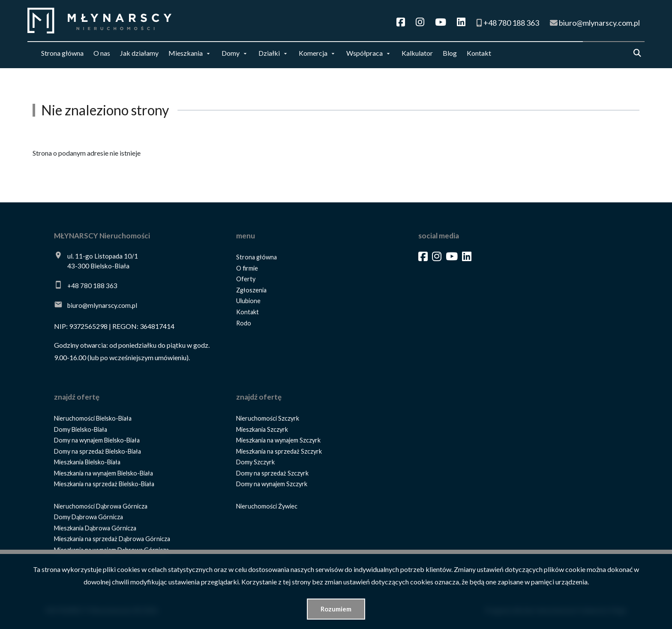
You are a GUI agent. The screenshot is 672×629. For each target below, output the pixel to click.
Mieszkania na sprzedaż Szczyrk (279, 451)
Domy (231, 53)
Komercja (313, 53)
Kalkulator (417, 53)
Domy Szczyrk (255, 462)
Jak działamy (139, 53)
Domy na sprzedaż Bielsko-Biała (97, 451)
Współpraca (364, 53)
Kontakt (479, 53)
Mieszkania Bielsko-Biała (87, 462)
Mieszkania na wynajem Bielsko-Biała (103, 473)
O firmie (247, 268)
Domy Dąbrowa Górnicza (88, 517)
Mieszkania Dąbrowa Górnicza (95, 528)
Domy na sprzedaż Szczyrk (272, 473)
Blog (450, 53)
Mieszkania (186, 53)
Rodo (244, 323)
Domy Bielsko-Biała (81, 429)
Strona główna (62, 53)
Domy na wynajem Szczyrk (272, 484)
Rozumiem (336, 609)
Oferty (246, 279)
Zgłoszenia (251, 290)
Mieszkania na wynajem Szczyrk (278, 440)
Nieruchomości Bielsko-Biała (93, 418)
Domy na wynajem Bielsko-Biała (97, 440)
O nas (102, 53)
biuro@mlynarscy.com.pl (102, 305)
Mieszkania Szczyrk (262, 429)
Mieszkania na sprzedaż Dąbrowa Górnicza (112, 539)
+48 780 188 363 (92, 286)
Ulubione (248, 301)
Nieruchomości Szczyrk (268, 418)
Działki (269, 53)
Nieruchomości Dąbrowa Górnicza (101, 506)
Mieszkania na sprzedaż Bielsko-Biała (104, 484)
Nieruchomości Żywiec (267, 506)
